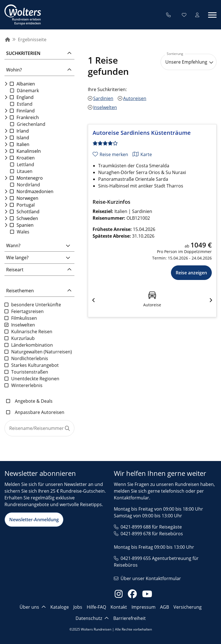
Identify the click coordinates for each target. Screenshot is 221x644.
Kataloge (60, 607)
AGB (164, 607)
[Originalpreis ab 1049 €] (182, 245)
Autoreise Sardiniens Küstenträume (142, 133)
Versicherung (188, 607)
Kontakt (119, 607)
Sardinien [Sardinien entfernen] (103, 99)
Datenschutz (92, 618)
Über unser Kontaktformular (151, 578)
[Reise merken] (110, 154)
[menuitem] (8, 40)
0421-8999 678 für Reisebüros (152, 534)
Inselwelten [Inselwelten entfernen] (105, 108)
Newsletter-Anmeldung (34, 520)
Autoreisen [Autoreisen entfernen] (135, 99)
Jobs (78, 607)
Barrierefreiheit (130, 618)
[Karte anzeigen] (142, 154)
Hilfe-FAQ (96, 607)
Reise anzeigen (191, 273)
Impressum (144, 607)
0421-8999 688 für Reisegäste (151, 527)
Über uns (33, 607)
